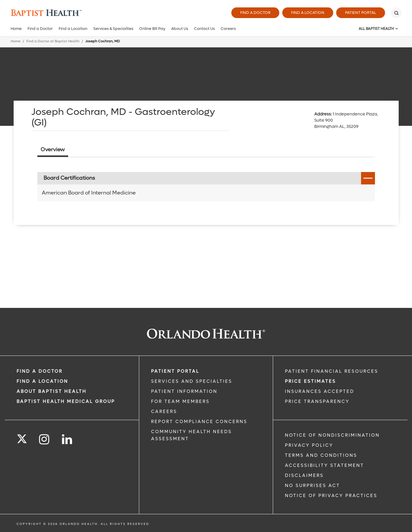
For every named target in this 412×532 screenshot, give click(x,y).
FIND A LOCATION (42, 381)
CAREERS (164, 412)
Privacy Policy (309, 445)
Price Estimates (310, 381)
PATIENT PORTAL (175, 371)
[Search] (396, 13)
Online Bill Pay (152, 29)
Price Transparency (317, 401)
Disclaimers (304, 475)
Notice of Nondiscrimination (332, 435)
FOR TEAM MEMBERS (180, 401)
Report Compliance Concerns (199, 422)
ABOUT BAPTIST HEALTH (52, 391)
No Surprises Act (312, 486)
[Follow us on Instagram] (45, 439)
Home (16, 29)
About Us (180, 29)
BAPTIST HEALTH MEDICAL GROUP (66, 401)
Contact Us (204, 29)
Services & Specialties (113, 29)
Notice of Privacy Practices (331, 496)
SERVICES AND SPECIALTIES (192, 381)
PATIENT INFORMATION (184, 391)
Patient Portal (361, 13)
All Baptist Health (376, 29)
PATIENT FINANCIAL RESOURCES (332, 371)
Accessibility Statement (324, 465)
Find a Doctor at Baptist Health (53, 41)
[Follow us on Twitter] (22, 437)
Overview (53, 150)
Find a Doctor (255, 13)
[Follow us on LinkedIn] (67, 439)
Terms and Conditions (321, 455)
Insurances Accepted (320, 391)
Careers (228, 29)
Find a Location (308, 13)
